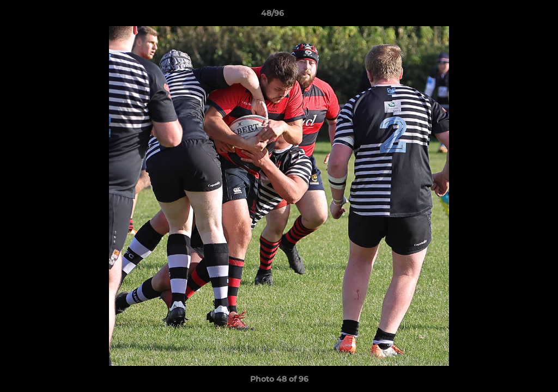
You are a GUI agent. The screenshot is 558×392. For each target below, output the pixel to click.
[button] (512, 16)
